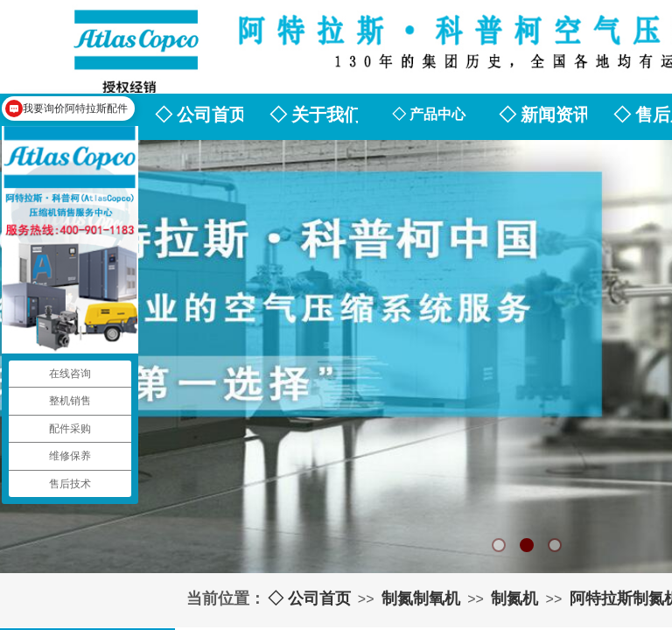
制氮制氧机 (421, 598)
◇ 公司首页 (309, 598)
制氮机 (514, 598)
